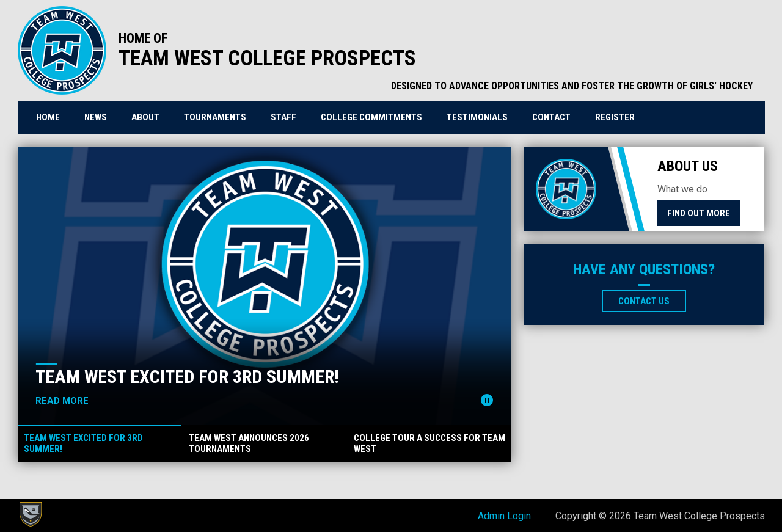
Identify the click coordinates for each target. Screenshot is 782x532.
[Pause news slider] (487, 400)
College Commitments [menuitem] (371, 117)
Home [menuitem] (48, 117)
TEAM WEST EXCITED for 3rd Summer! (187, 377)
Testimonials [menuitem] (477, 117)
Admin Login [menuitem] (504, 516)
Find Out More (699, 213)
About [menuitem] (145, 117)
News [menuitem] (96, 117)
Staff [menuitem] (283, 117)
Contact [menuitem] (551, 117)
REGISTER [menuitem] (619, 117)
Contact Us (644, 301)
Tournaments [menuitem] (215, 117)
